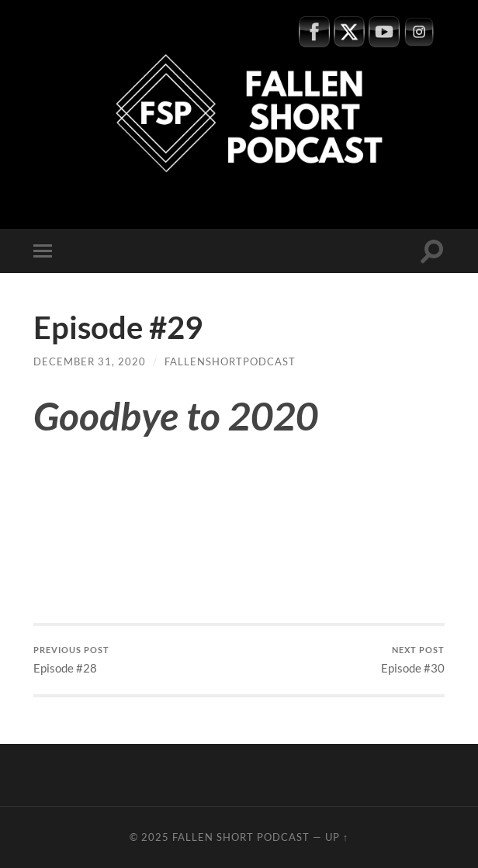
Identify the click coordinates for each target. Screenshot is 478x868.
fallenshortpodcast (230, 361)
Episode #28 (71, 660)
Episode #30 (413, 660)
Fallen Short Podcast (241, 837)
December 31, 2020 (90, 361)
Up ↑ (337, 837)
